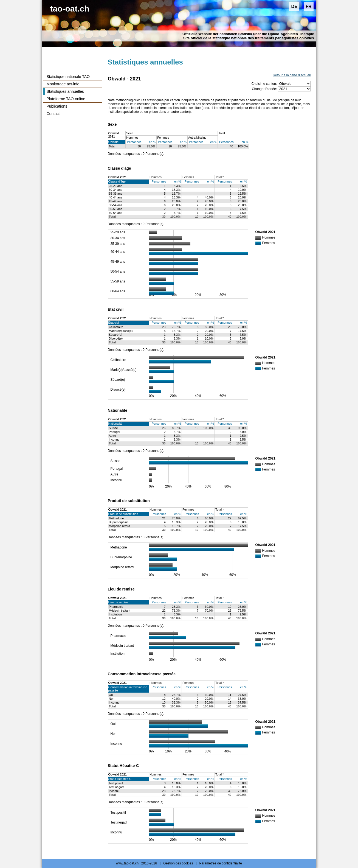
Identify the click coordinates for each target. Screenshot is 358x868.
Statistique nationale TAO (68, 77)
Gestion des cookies (178, 863)
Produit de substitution (123, 514)
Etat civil (114, 323)
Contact (53, 114)
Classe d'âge (117, 181)
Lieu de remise (118, 602)
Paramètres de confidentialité (221, 863)
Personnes (134, 142)
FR (308, 6)
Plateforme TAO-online (66, 99)
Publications (57, 106)
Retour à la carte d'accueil (292, 75)
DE (294, 6)
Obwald (113, 142)
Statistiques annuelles (65, 91)
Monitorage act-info (63, 84)
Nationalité (115, 424)
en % (152, 142)
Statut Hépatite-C (120, 779)
